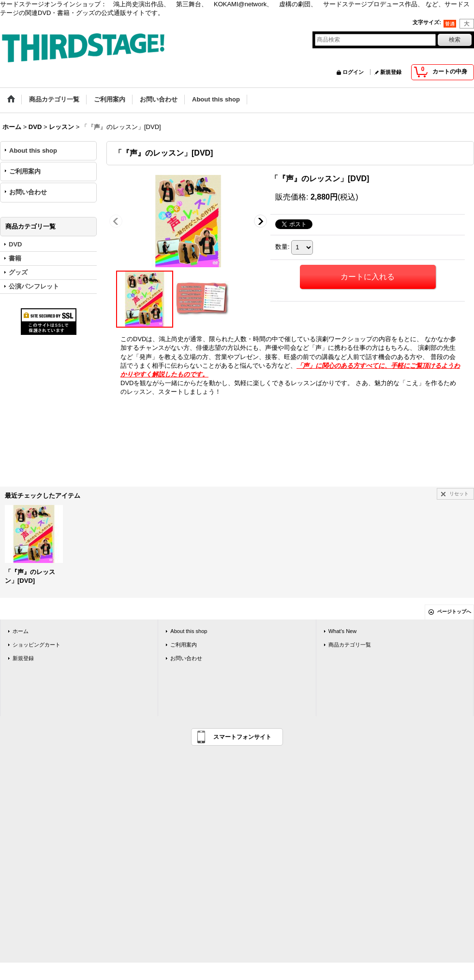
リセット (459, 494)
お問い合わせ (28, 192)
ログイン (353, 72)
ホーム (21, 631)
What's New (343, 631)
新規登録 (391, 72)
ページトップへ (454, 612)
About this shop (33, 151)
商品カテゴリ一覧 (350, 645)
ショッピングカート (37, 645)
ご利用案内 (25, 171)
